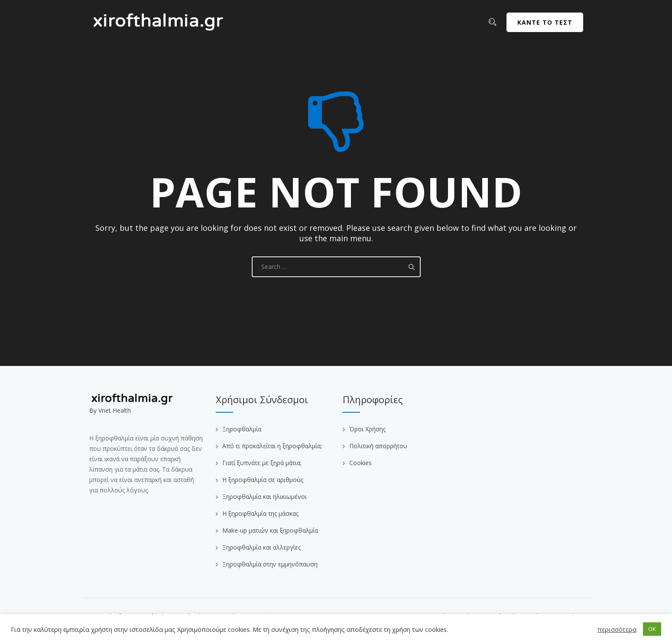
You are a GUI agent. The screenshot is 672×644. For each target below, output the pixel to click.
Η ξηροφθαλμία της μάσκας (260, 513)
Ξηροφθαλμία (242, 429)
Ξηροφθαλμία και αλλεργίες (261, 547)
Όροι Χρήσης (367, 429)
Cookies (360, 463)
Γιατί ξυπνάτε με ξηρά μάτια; (262, 463)
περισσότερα (617, 629)
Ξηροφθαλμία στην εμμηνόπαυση (270, 564)
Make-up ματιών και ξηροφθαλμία (270, 530)
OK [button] (652, 629)
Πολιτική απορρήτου (378, 446)
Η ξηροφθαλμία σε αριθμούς (263, 480)
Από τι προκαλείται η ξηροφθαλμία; (272, 446)
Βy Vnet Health (110, 410)
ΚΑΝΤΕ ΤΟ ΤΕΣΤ (545, 22)
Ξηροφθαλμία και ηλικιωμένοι (265, 497)
